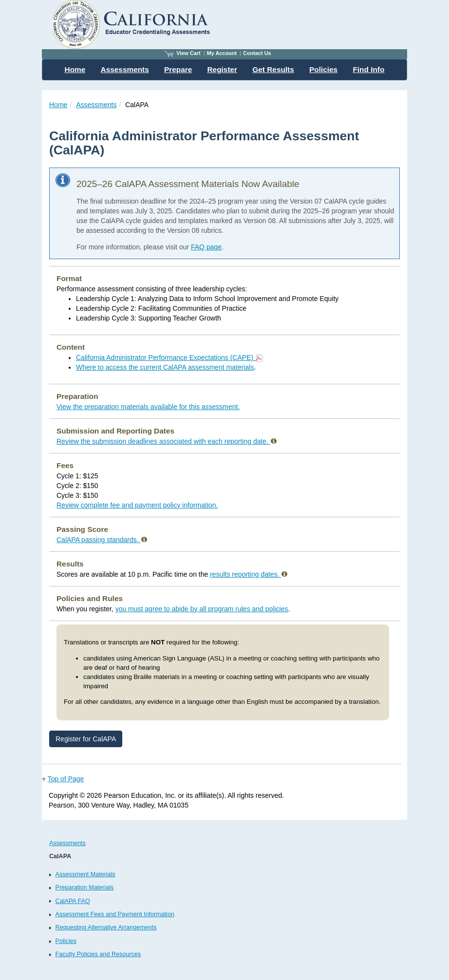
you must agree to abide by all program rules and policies (202, 609)
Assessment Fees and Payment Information (115, 914)
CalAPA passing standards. (102, 540)
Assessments (96, 105)
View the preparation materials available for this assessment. (148, 407)
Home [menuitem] (75, 69)
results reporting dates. (249, 574)
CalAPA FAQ (73, 901)
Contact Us (257, 53)
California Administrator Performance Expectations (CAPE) (169, 358)
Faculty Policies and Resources (98, 954)
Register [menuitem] (223, 69)
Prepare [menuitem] (178, 69)
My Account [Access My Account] (222, 53)
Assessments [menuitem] (125, 69)
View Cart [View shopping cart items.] (183, 53)
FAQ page (206, 247)
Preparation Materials (85, 887)
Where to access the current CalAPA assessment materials (165, 367)
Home (58, 105)
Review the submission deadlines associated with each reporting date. (167, 441)
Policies (66, 941)
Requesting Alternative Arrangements (106, 927)
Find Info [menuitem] (368, 69)
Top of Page (66, 779)
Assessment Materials (85, 874)
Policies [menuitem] (323, 69)
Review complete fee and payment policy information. (137, 505)
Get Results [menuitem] (273, 69)
